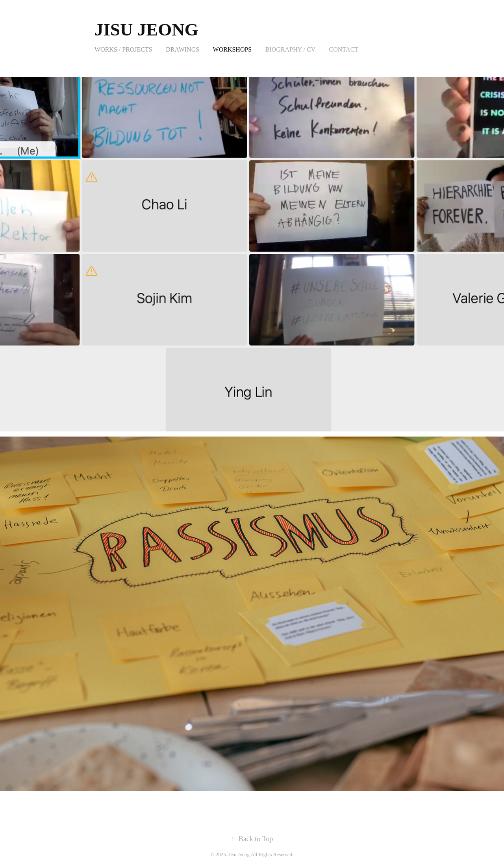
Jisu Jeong (146, 30)
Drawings (183, 49)
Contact (344, 49)
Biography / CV (290, 49)
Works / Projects (123, 49)
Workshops (233, 49)
